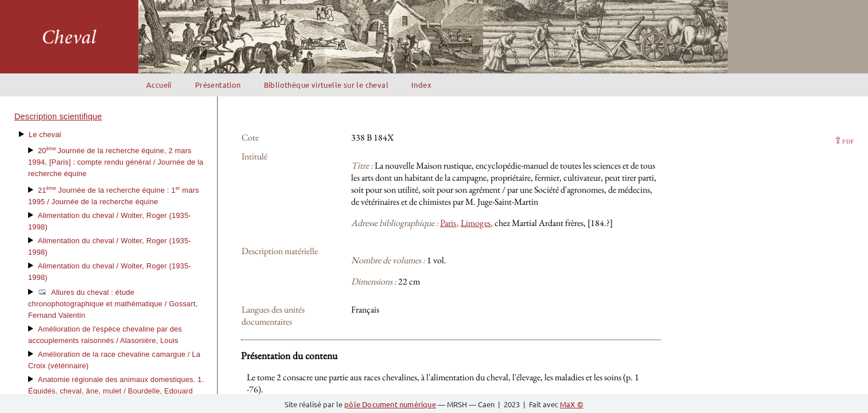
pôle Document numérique (390, 404)
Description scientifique (58, 116)
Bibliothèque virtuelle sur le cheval (326, 85)
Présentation (218, 85)
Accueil (159, 85)
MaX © (572, 404)
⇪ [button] (844, 140)
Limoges (476, 223)
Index (421, 85)
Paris (448, 223)
